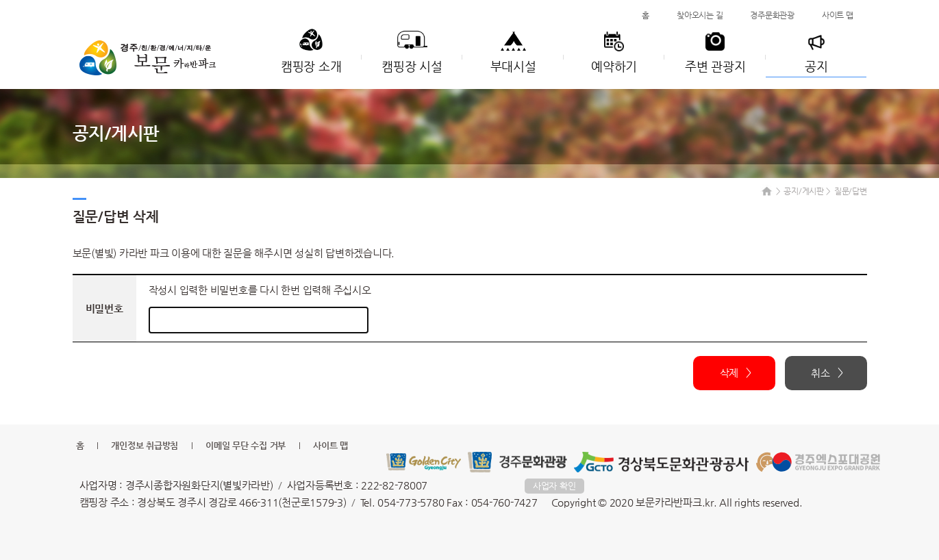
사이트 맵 (838, 15)
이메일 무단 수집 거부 (246, 445)
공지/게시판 (804, 191)
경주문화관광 (772, 15)
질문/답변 (851, 191)
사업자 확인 (554, 486)
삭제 (729, 373)
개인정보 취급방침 (145, 445)
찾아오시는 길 (700, 15)
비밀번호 (104, 308)
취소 (821, 373)
